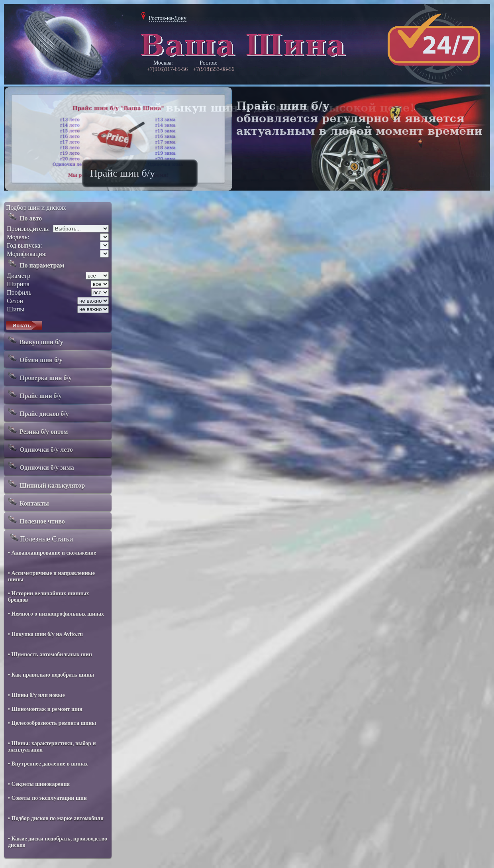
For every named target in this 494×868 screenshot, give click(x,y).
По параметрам (35, 264)
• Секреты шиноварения (39, 784)
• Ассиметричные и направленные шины (51, 576)
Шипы (16, 309)
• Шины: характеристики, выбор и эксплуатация (52, 747)
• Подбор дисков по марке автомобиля (56, 818)
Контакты (27, 502)
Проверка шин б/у (39, 376)
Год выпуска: (25, 245)
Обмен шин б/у (34, 358)
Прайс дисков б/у (37, 412)
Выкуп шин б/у (35, 340)
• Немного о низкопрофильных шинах (56, 614)
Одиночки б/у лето (39, 448)
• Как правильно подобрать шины (51, 675)
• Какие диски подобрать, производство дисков (58, 842)
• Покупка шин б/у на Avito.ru (45, 634)
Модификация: (27, 254)
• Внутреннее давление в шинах (48, 764)
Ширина (18, 284)
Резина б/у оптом (37, 430)
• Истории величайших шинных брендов (49, 597)
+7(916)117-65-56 (167, 69)
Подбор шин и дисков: (36, 208)
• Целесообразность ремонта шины (52, 723)
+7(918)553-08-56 (214, 69)
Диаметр (19, 276)
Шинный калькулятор (45, 484)
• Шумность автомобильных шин (50, 654)
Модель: (18, 237)
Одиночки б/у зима (40, 466)
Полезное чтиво (35, 520)
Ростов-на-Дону (168, 18)
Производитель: (28, 229)
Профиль (19, 292)
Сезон (15, 301)
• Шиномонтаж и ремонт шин (45, 709)
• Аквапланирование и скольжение (52, 553)
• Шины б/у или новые (36, 695)
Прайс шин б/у (34, 394)
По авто (24, 217)
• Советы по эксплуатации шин (47, 798)
